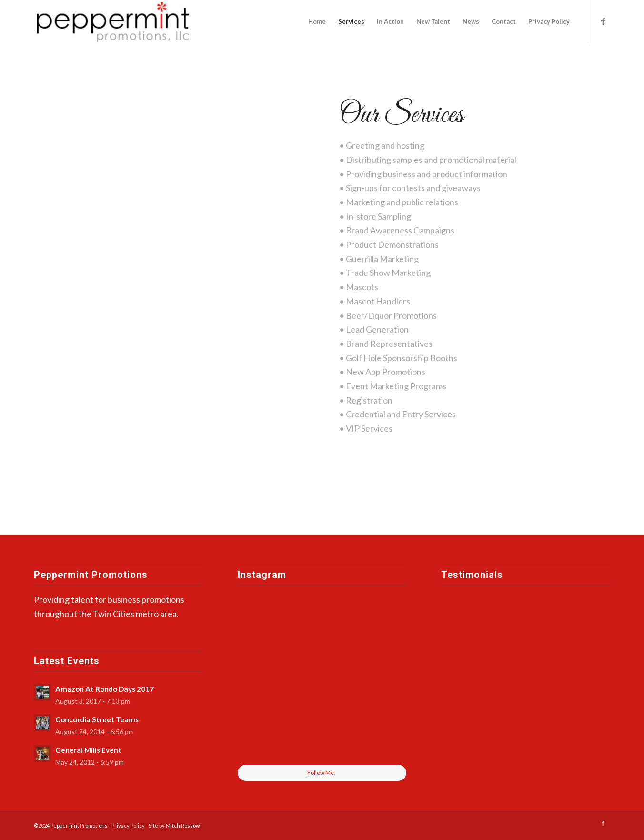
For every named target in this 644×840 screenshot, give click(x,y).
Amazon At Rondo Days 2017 (105, 689)
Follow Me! (322, 773)
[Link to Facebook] (603, 21)
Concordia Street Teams (97, 719)
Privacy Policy (129, 825)
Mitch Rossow (183, 825)
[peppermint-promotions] (114, 21)
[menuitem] (317, 21)
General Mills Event (88, 750)
